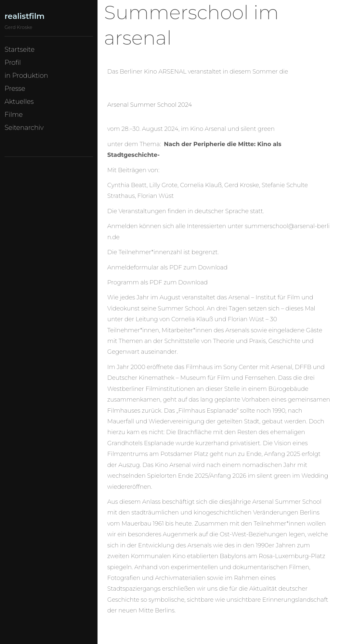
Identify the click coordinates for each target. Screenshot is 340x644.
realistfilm (25, 16)
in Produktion (26, 75)
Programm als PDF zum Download (157, 282)
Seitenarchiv (24, 128)
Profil (13, 62)
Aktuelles (19, 102)
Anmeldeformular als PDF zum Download (167, 267)
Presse (15, 89)
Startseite (20, 49)
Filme (14, 115)
